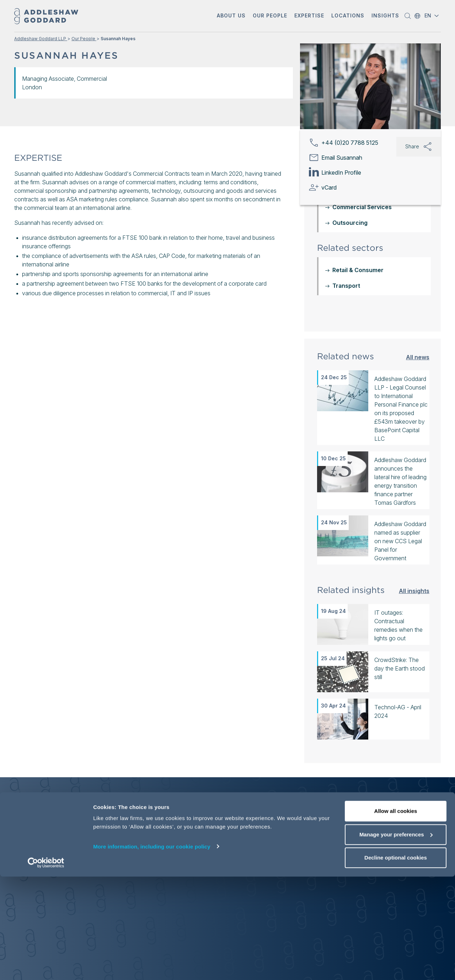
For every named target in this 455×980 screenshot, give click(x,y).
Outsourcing (350, 223)
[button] (231, 16)
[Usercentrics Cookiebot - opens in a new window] (46, 966)
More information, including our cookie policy (152, 950)
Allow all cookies (396, 914)
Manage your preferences (396, 938)
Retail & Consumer (358, 270)
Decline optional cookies (396, 961)
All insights (414, 591)
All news (418, 357)
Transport (346, 286)
